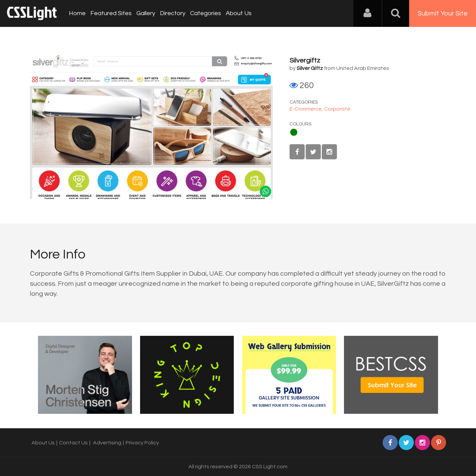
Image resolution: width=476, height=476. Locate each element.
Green (294, 132)
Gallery (146, 13)
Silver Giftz (310, 68)
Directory (173, 13)
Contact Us (73, 443)
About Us (239, 13)
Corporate (337, 109)
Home (77, 13)
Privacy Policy (142, 443)
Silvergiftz (305, 61)
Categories (206, 13)
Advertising (107, 443)
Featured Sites (111, 13)
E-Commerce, (307, 109)
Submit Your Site (443, 13)
